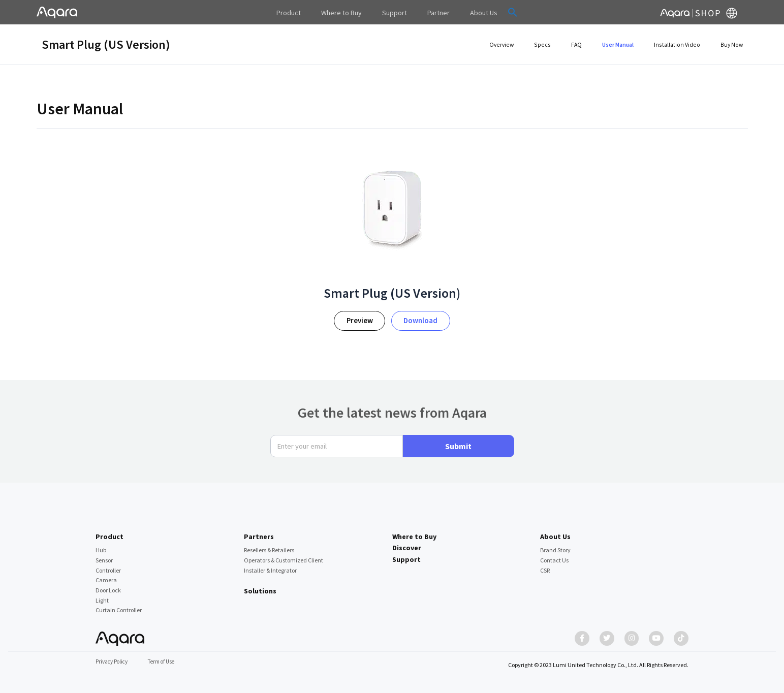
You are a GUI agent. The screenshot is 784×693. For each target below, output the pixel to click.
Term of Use (166, 662)
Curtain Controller (119, 605)
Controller (108, 565)
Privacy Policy (113, 662)
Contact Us (554, 555)
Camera (106, 575)
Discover (407, 543)
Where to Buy (414, 531)
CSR (545, 565)
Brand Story (555, 545)
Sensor (104, 555)
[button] (497, 12)
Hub (101, 545)
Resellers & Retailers (269, 545)
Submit (458, 441)
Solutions (260, 586)
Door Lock (108, 585)
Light (102, 595)
